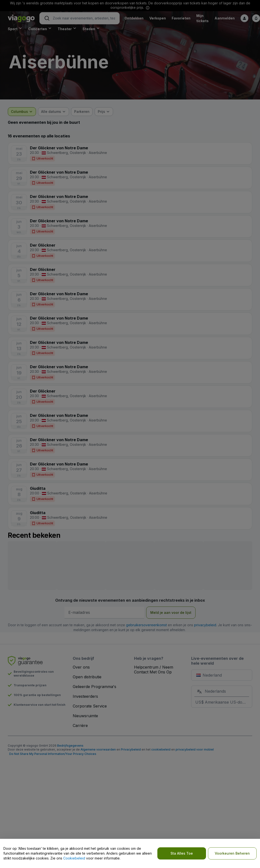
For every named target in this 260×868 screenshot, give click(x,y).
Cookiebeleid (74, 858)
